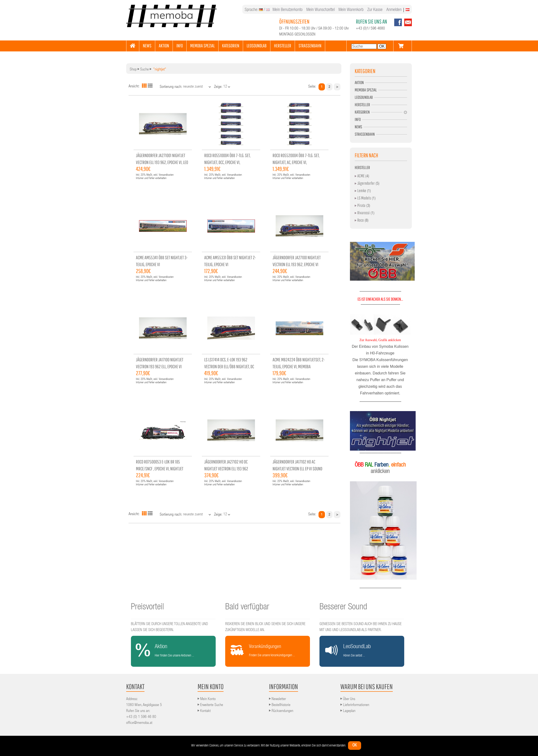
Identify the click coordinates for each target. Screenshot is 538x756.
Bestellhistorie (280, 705)
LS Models (364, 198)
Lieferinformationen (355, 705)
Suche (144, 70)
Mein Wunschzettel (321, 10)
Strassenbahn (365, 134)
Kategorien (362, 112)
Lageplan (348, 711)
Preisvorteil (147, 607)
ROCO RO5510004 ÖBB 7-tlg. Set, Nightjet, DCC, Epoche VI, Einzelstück (227, 162)
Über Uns (348, 699)
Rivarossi (364, 213)
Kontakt (204, 711)
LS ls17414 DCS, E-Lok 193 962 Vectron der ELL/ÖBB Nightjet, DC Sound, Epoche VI (229, 366)
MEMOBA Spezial (366, 90)
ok (355, 746)
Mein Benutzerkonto (288, 10)
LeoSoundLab (364, 97)
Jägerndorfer (366, 183)
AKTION (164, 46)
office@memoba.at (139, 723)
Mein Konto (207, 699)
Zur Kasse (375, 10)
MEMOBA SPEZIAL (202, 46)
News (358, 127)
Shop (133, 70)
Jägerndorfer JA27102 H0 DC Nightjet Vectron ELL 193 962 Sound (226, 469)
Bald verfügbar (247, 607)
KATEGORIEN (231, 46)
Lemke (362, 191)
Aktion (359, 82)
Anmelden (394, 10)
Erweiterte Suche (210, 705)
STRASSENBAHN (310, 46)
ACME (361, 176)
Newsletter (277, 699)
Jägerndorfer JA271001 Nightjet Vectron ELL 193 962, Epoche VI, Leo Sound (162, 162)
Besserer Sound (343, 607)
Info (358, 119)
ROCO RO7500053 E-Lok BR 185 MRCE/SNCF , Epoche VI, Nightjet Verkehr (160, 469)
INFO (180, 46)
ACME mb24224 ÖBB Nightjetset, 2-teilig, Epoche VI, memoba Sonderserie (299, 366)
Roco (361, 220)
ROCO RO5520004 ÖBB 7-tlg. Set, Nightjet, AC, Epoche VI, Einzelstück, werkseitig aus (296, 162)
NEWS (147, 46)
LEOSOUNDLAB (257, 46)
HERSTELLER (283, 46)
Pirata (361, 205)
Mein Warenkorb (351, 10)
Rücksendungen (281, 711)
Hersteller (362, 105)
